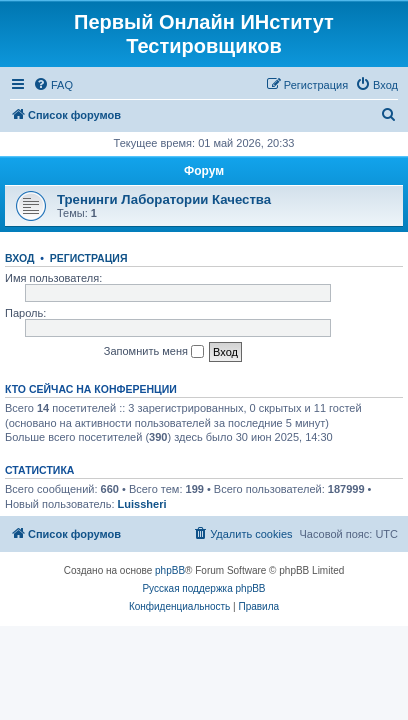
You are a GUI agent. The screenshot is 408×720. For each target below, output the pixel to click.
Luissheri (142, 504)
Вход (19, 258)
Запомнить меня (154, 352)
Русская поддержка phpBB (203, 588)
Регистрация (89, 258)
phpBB (170, 570)
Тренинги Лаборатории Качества (164, 199)
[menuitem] (53, 85)
